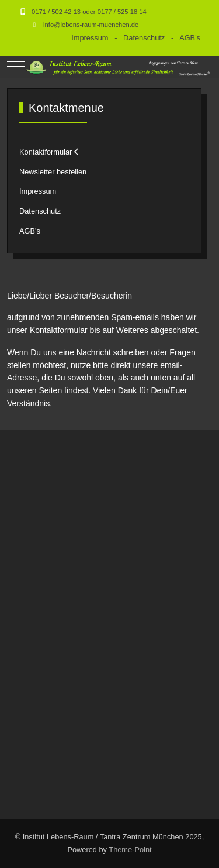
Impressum (90, 38)
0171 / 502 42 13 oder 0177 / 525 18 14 (89, 12)
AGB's (190, 38)
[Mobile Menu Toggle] (16, 67)
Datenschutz (144, 38)
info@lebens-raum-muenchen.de (91, 25)
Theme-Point (130, 850)
